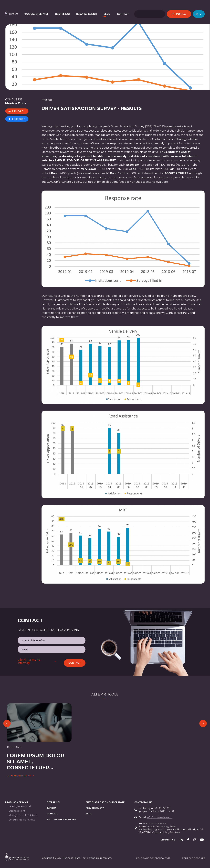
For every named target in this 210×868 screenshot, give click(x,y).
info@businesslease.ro (159, 817)
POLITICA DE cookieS (193, 858)
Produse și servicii (17, 802)
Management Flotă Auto (23, 815)
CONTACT (52, 814)
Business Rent (17, 811)
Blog (89, 814)
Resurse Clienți (95, 808)
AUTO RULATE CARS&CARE (61, 819)
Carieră (52, 808)
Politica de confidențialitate (153, 858)
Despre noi (53, 802)
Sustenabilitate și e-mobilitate (105, 802)
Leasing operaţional (20, 806)
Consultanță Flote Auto (22, 820)
